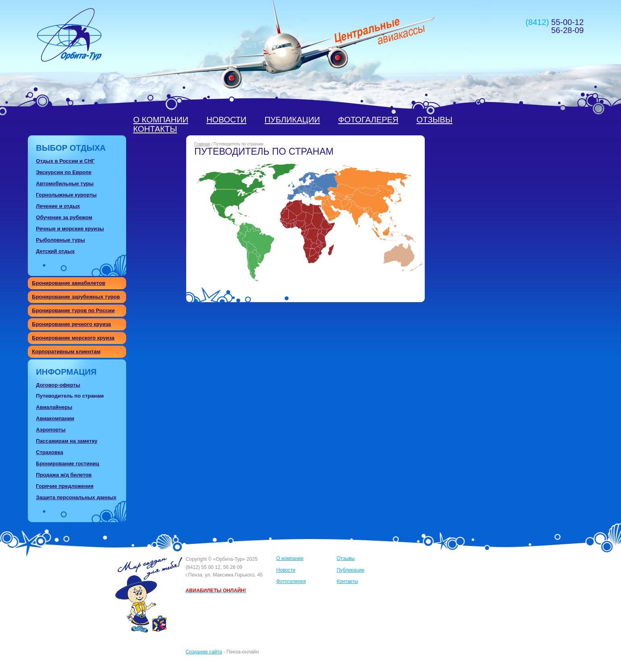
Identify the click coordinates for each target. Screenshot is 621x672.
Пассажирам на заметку (66, 441)
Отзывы (435, 120)
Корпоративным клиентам (66, 352)
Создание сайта (204, 652)
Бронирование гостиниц (67, 464)
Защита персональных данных (76, 497)
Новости (226, 120)
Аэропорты (51, 430)
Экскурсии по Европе (64, 172)
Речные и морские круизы (70, 229)
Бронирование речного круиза (71, 324)
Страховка (49, 452)
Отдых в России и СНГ (65, 161)
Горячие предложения (65, 486)
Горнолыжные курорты (66, 195)
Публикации (292, 120)
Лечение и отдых (58, 206)
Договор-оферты (58, 385)
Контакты (155, 129)
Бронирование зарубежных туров (76, 297)
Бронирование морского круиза (73, 338)
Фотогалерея (368, 120)
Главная (202, 144)
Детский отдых (55, 251)
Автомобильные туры (65, 184)
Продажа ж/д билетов (64, 475)
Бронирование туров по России (73, 310)
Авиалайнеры (54, 407)
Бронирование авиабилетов (69, 283)
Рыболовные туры (60, 240)
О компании (161, 120)
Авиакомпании (55, 418)
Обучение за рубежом (64, 217)
